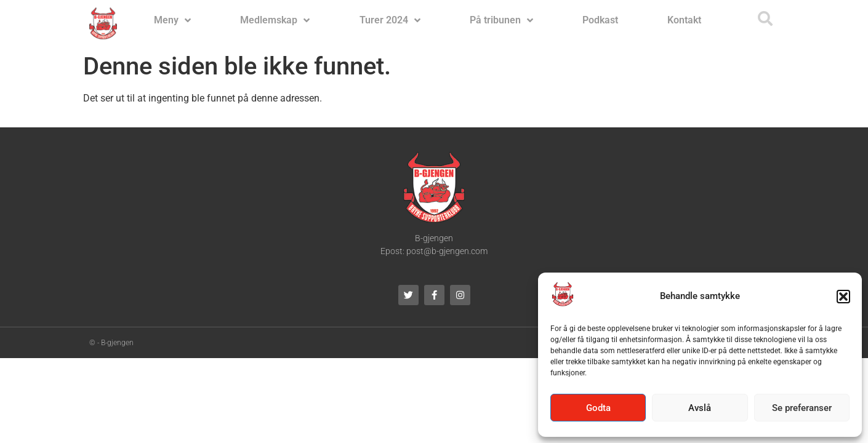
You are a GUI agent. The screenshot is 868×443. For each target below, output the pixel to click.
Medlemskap (275, 20)
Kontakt (684, 20)
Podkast (600, 20)
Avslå (700, 408)
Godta (598, 408)
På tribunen (501, 20)
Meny (172, 20)
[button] (843, 297)
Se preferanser (802, 408)
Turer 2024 (390, 20)
